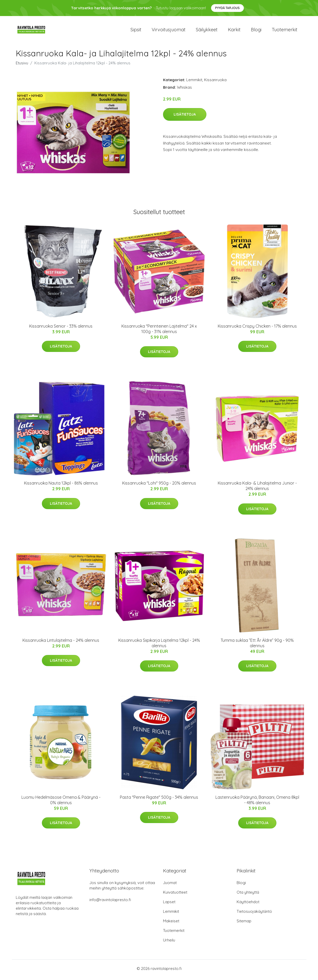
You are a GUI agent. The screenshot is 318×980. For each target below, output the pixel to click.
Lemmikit (194, 82)
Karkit (234, 31)
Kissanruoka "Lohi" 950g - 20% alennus (159, 486)
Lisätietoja (185, 117)
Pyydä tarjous (227, 8)
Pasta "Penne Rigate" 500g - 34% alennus (159, 800)
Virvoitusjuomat (169, 31)
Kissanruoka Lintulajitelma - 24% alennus (61, 643)
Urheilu (169, 943)
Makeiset (171, 924)
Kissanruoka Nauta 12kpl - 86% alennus (61, 486)
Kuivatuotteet (175, 895)
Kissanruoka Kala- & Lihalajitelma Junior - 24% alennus (257, 489)
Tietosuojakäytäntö (254, 914)
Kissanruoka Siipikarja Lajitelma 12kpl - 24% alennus (159, 646)
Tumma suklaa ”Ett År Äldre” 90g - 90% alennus (257, 646)
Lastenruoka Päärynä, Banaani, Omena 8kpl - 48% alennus (257, 802)
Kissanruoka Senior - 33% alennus (61, 329)
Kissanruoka (215, 82)
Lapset (169, 904)
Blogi (256, 31)
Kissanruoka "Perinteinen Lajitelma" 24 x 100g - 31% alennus (159, 331)
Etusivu (22, 66)
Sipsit (136, 31)
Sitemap (244, 924)
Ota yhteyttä (248, 895)
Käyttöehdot (248, 904)
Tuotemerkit (285, 31)
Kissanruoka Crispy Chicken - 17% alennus (257, 329)
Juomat (170, 885)
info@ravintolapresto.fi (110, 902)
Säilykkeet (207, 31)
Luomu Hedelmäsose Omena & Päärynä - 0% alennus (61, 802)
